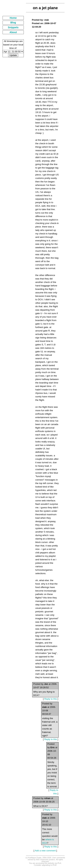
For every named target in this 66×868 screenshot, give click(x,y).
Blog (13, 23)
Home (13, 18)
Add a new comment (45, 851)
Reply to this (51, 699)
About (13, 32)
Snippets (13, 27)
